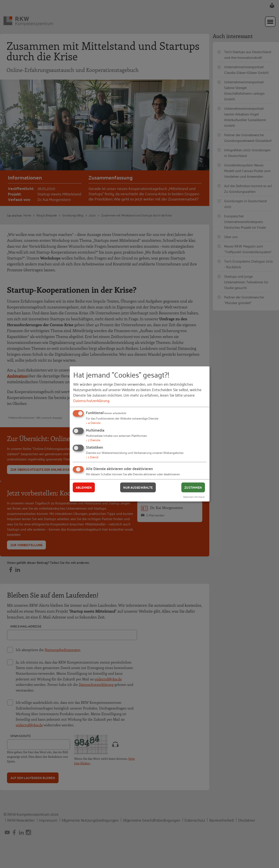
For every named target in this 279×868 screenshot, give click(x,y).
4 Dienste (93, 423)
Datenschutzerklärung (91, 400)
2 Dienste (93, 440)
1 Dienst (92, 457)
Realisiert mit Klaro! (194, 496)
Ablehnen (84, 487)
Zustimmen (193, 487)
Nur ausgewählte (138, 487)
